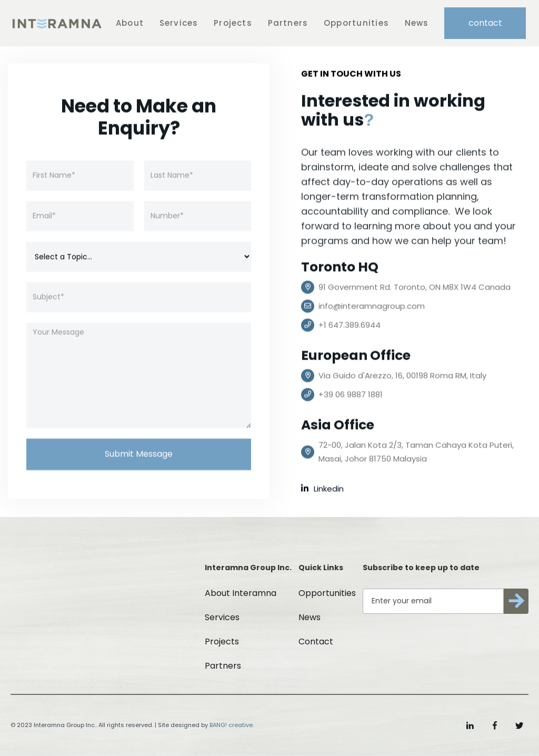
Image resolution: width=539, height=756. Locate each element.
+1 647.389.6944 (350, 325)
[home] (57, 23)
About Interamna (241, 593)
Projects (233, 23)
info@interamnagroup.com (372, 306)
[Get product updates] (433, 601)
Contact (316, 641)
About (130, 23)
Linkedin (322, 489)
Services (179, 23)
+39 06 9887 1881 (351, 395)
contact (485, 23)
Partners (288, 23)
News (417, 23)
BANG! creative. (232, 725)
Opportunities (356, 23)
